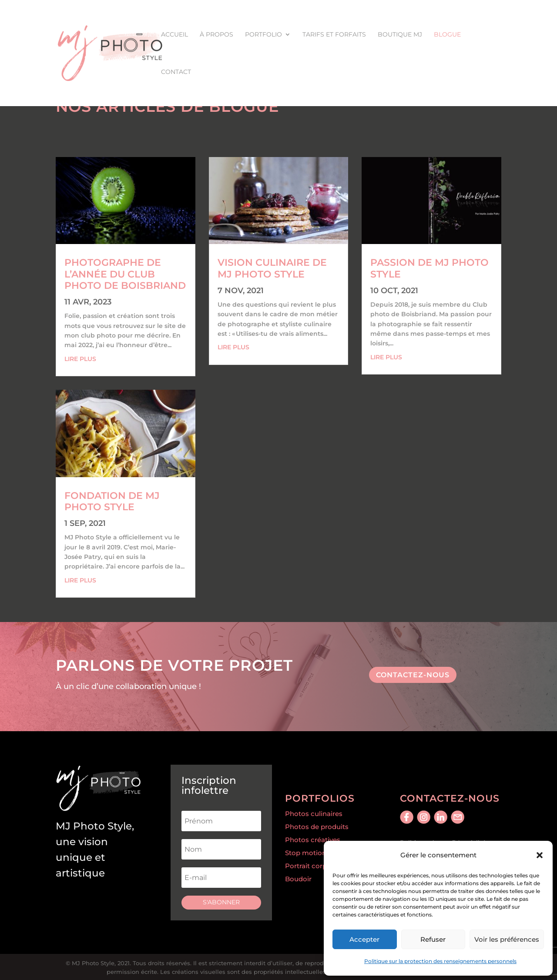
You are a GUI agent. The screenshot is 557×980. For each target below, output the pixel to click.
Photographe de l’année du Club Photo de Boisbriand (125, 274)
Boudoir (298, 879)
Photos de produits (317, 827)
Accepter (364, 939)
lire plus (80, 359)
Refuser (433, 939)
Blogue (447, 35)
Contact (176, 72)
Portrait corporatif (314, 866)
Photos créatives (313, 840)
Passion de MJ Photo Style (429, 268)
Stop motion (306, 853)
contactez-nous (413, 675)
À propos (216, 35)
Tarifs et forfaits (334, 35)
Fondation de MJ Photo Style (112, 501)
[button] (540, 855)
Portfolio (263, 35)
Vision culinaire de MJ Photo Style (272, 268)
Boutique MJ (400, 35)
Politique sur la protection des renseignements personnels (440, 961)
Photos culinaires (314, 814)
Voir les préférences (507, 939)
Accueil (174, 35)
